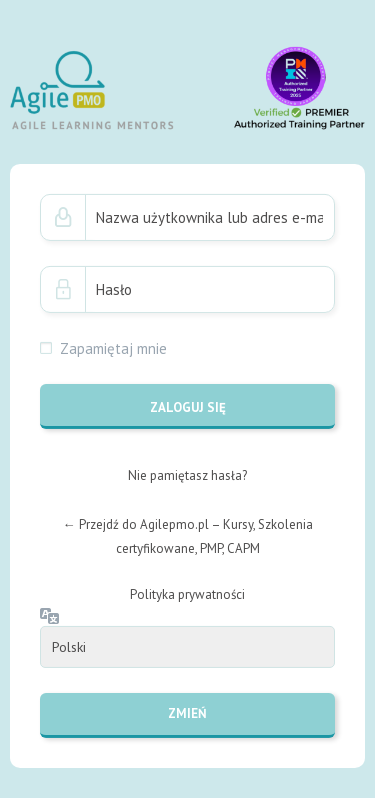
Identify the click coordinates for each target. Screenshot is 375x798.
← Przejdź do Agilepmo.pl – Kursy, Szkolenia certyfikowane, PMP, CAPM (188, 536)
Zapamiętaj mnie (113, 348)
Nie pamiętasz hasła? (187, 475)
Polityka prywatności (187, 594)
